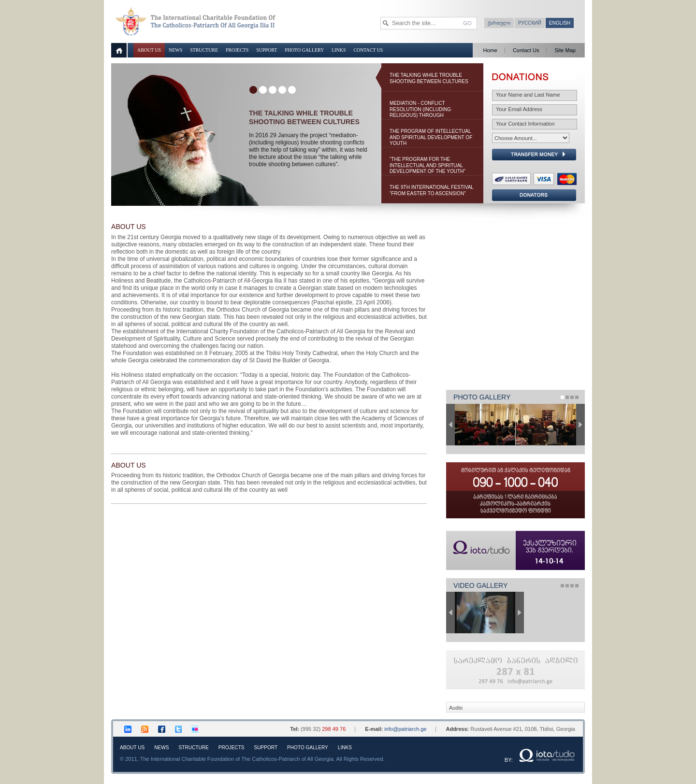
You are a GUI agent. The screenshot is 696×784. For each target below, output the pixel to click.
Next (580, 425)
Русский (530, 23)
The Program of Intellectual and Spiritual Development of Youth (431, 137)
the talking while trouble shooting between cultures (429, 78)
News (175, 50)
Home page (119, 50)
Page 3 (572, 397)
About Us (149, 50)
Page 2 (567, 397)
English (560, 23)
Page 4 (577, 397)
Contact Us (368, 50)
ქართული (499, 23)
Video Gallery (480, 585)
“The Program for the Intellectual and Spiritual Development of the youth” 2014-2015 (428, 166)
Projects (237, 50)
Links (339, 50)
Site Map (565, 50)
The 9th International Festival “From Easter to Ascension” (432, 190)
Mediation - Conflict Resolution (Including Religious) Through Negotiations (420, 110)
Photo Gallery (304, 50)
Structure (204, 50)
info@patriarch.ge (405, 729)
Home (490, 50)
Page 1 (562, 397)
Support (267, 50)
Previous (450, 425)
